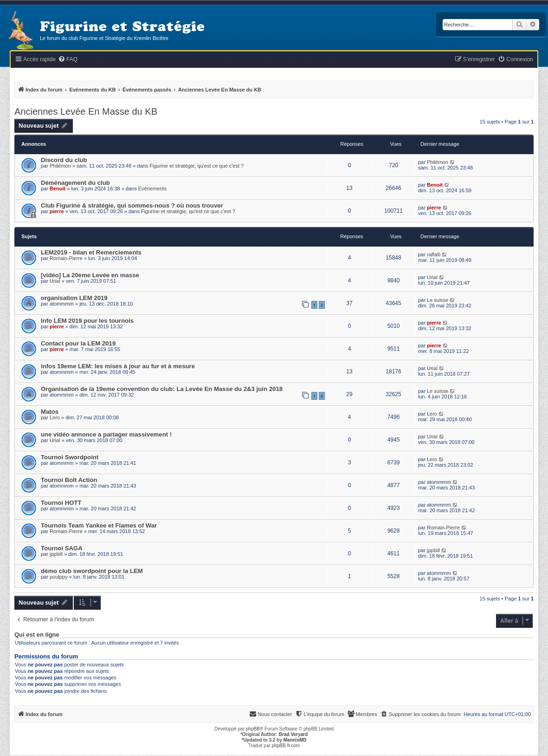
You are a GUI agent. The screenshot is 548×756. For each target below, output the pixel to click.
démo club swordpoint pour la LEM (92, 571)
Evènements (152, 189)
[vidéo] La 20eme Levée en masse (90, 275)
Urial (55, 281)
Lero (55, 417)
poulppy (59, 577)
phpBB (253, 729)
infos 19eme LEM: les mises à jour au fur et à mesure (118, 366)
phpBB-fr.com (286, 746)
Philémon (60, 166)
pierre (57, 211)
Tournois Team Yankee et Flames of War (99, 525)
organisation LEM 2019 (74, 298)
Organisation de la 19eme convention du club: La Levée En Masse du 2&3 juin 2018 (162, 389)
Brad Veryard (293, 734)
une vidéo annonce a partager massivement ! (106, 434)
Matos (50, 412)
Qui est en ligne (37, 635)
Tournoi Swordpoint (70, 457)
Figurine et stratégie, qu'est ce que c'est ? (197, 166)
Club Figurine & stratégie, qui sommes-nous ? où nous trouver (132, 205)
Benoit (58, 189)
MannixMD (295, 740)
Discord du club (64, 160)
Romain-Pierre (66, 258)
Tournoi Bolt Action (69, 480)
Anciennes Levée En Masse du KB (86, 111)
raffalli (434, 254)
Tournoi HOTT (61, 503)
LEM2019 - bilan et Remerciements (91, 252)
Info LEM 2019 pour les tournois (87, 321)
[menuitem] (68, 60)
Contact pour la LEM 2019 (78, 343)
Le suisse (438, 300)
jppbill (56, 554)
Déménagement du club (75, 183)
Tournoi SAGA (62, 548)
